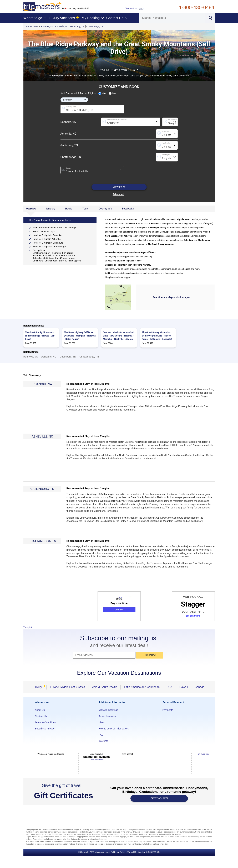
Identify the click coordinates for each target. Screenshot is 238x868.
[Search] (172, 18)
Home (29, 26)
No (112, 93)
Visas (102, 722)
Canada (200, 687)
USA (36, 26)
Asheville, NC (62, 26)
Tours (85, 209)
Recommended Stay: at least (88, 384)
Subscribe (150, 655)
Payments (168, 710)
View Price (119, 187)
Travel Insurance (108, 716)
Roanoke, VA (47, 26)
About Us (40, 710)
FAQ (101, 735)
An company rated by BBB (76, 8)
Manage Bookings (108, 710)
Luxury (38, 687)
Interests (103, 741)
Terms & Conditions (45, 722)
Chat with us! (134, 8)
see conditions (193, 616)
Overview (31, 209)
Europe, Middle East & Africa (68, 687)
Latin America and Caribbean (142, 687)
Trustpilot (28, 627)
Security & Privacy (45, 729)
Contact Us (41, 716)
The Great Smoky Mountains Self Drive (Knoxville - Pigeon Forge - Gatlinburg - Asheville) (157, 336)
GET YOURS (159, 798)
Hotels (69, 209)
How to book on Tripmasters (114, 729)
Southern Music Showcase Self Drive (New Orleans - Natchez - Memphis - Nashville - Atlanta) (119, 336)
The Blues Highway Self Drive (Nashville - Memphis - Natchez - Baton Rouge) (80, 336)
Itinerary (51, 209)
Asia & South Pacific (105, 687)
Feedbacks (128, 209)
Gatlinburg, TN (77, 26)
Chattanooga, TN (95, 26)
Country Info (105, 209)
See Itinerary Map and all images (171, 297)
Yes (102, 93)
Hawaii (184, 687)
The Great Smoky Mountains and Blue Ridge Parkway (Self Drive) (40, 336)
